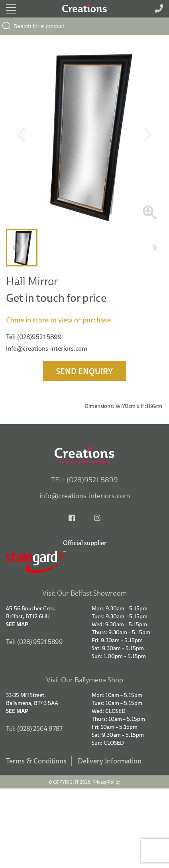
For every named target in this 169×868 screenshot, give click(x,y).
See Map (17, 624)
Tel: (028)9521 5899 (34, 337)
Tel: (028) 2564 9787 (34, 728)
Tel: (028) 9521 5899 (34, 642)
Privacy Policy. (107, 782)
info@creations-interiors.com (47, 348)
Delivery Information (110, 761)
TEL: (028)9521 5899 (84, 480)
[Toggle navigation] (11, 9)
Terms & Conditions (36, 761)
